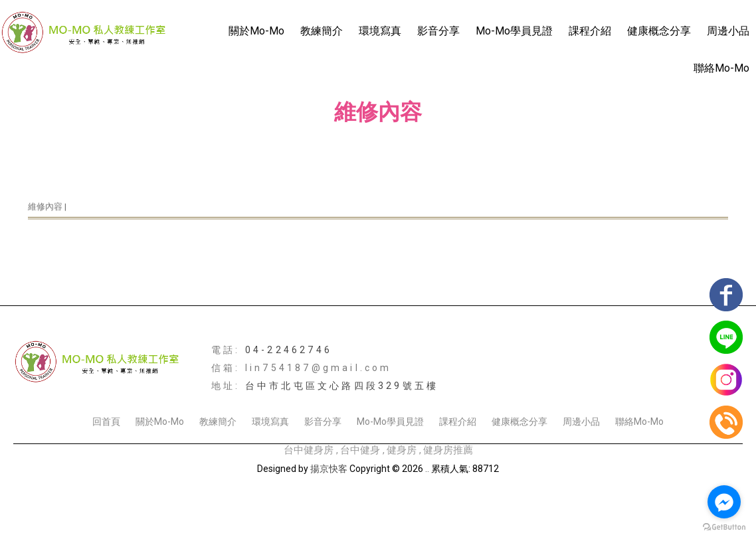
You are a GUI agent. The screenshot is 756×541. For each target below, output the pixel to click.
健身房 (402, 450)
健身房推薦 (448, 450)
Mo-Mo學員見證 (514, 31)
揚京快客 (329, 469)
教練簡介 (322, 31)
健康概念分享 (659, 31)
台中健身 (360, 450)
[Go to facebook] (724, 502)
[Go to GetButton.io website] (724, 527)
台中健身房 (309, 450)
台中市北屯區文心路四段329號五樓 (342, 386)
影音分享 (438, 31)
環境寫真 (380, 31)
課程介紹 (590, 31)
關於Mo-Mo (256, 31)
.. (427, 469)
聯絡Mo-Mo (721, 68)
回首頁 (106, 422)
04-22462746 (289, 350)
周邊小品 (728, 31)
